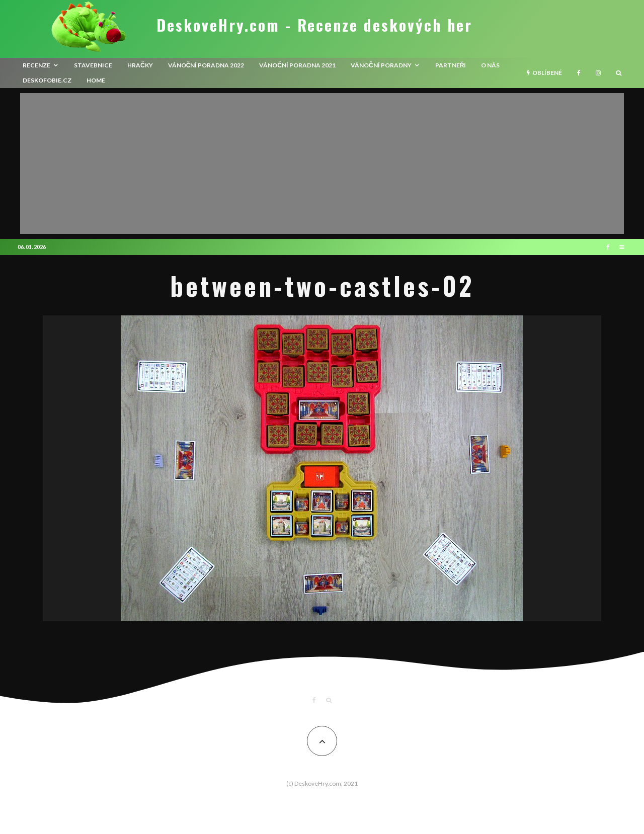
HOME (96, 80)
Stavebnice (93, 65)
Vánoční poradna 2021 (297, 65)
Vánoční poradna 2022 (206, 65)
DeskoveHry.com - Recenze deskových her (314, 25)
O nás (490, 65)
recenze (36, 65)
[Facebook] (579, 73)
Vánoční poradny (381, 65)
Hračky (140, 65)
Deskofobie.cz (47, 80)
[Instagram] (598, 73)
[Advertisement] (322, 163)
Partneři (451, 65)
